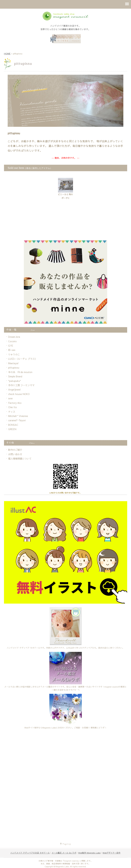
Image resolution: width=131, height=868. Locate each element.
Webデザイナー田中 (111, 853)
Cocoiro (12, 341)
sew (10, 398)
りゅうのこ (14, 354)
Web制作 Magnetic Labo (89, 853)
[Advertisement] (65, 229)
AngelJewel (14, 389)
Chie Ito (12, 407)
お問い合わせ (15, 454)
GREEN (12, 429)
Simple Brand (15, 376)
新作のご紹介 (15, 450)
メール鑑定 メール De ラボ (64, 853)
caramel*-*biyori (17, 420)
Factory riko (15, 403)
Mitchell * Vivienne (18, 416)
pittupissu (14, 368)
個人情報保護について (20, 459)
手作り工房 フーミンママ (21, 385)
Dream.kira (14, 337)
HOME (7, 53)
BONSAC (13, 425)
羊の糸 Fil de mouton (20, 372)
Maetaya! (13, 363)
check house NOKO (19, 394)
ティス (12, 412)
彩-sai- (12, 350)
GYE (11, 346)
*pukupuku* (14, 381)
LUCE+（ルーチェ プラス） (23, 359)
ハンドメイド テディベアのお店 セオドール (30, 853)
